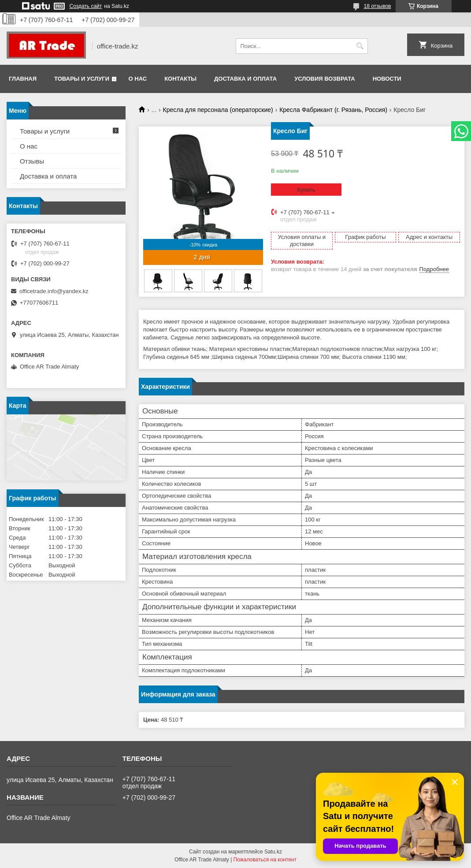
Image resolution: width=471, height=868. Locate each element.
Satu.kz (273, 852)
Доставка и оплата (245, 79)
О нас (138, 79)
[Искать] (360, 46)
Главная (23, 79)
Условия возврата (325, 79)
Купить (306, 190)
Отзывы (32, 161)
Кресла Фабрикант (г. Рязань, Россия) (333, 110)
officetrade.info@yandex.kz (54, 291)
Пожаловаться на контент (265, 860)
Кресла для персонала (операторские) (218, 110)
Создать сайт (86, 6)
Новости (387, 79)
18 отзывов (377, 6)
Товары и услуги (82, 79)
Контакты (180, 79)
